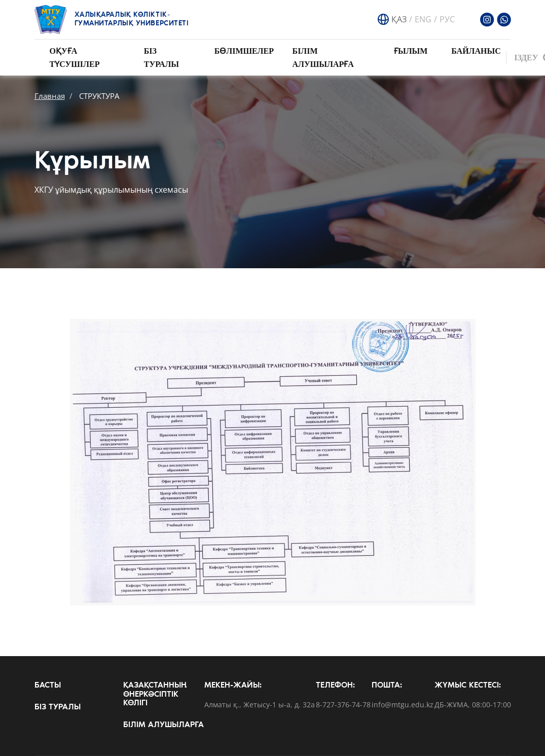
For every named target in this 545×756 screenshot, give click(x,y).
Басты (48, 686)
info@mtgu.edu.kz (403, 705)
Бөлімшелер (244, 51)
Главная (50, 96)
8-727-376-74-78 (343, 705)
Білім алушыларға (163, 725)
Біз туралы (58, 707)
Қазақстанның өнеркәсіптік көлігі (155, 694)
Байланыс (476, 51)
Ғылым (411, 51)
